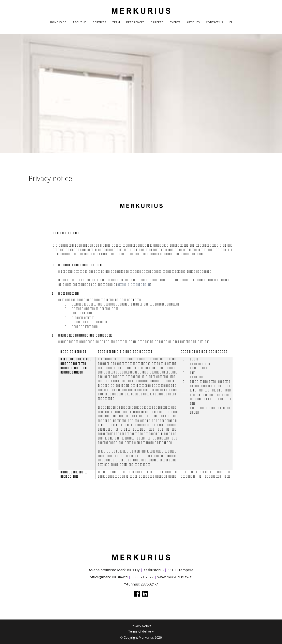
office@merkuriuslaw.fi (109, 577)
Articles (193, 22)
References (135, 22)
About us (80, 22)
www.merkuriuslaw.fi (175, 577)
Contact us (215, 22)
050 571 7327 (142, 577)
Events (175, 22)
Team (116, 22)
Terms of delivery (141, 631)
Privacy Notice (141, 626)
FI (231, 22)
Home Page (58, 22)
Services (100, 22)
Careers (157, 22)
